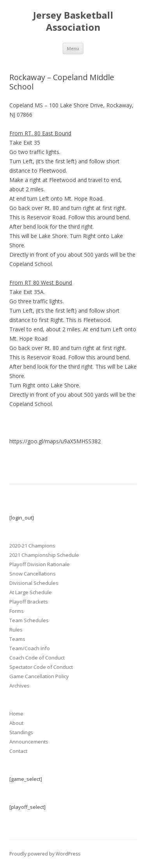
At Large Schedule (31, 592)
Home (16, 714)
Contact (18, 751)
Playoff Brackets (29, 602)
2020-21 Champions (32, 546)
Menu (73, 48)
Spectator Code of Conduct (41, 667)
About (16, 723)
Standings (21, 732)
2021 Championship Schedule (44, 555)
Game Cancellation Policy (39, 676)
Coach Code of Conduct (37, 658)
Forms (17, 611)
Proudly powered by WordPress (45, 854)
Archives (19, 686)
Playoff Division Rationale (40, 564)
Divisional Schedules (34, 583)
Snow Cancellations (33, 574)
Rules (16, 630)
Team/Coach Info (30, 648)
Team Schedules (29, 620)
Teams (17, 639)
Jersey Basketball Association (73, 21)
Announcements (29, 742)
